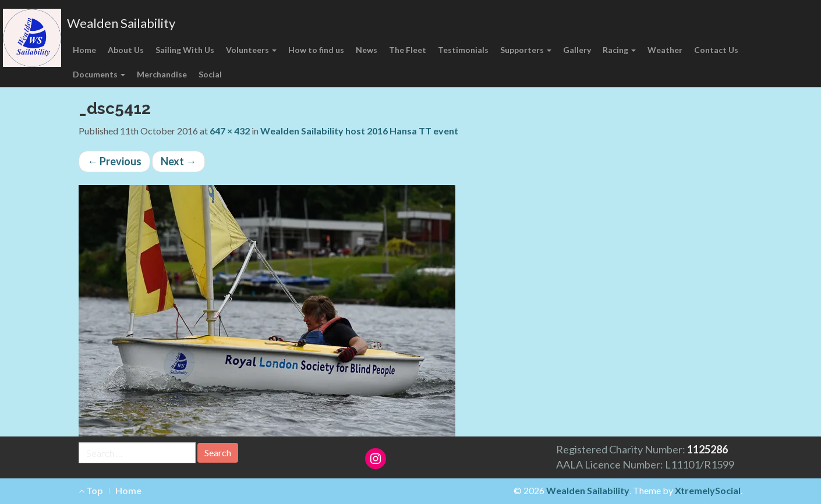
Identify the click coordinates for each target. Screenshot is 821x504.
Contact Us (716, 50)
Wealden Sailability (121, 23)
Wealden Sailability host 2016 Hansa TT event (359, 131)
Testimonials (463, 50)
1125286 (707, 449)
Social (210, 74)
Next (178, 161)
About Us (126, 50)
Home (84, 50)
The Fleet (408, 50)
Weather (665, 50)
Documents (99, 74)
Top (91, 490)
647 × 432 (230, 131)
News (367, 50)
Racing (619, 50)
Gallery (577, 50)
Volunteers (251, 50)
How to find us (316, 50)
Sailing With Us (185, 50)
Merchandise (162, 74)
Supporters (526, 50)
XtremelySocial (708, 490)
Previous (114, 161)
